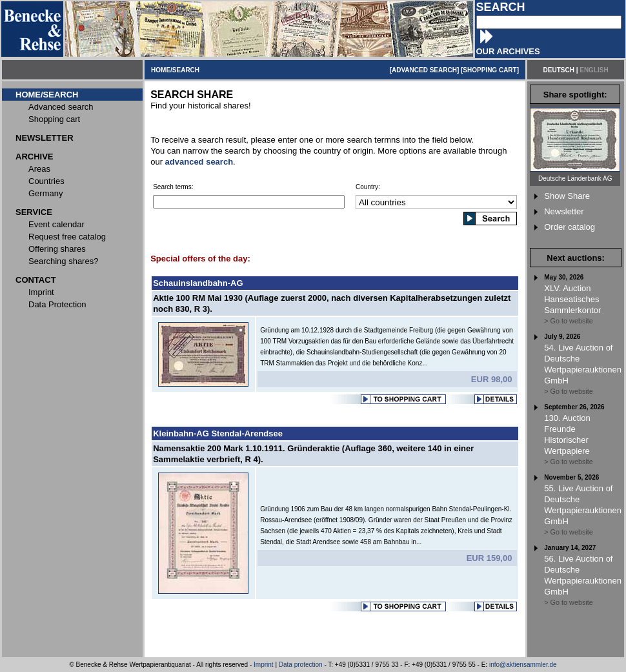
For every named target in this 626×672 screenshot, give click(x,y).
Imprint (264, 665)
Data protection (301, 665)
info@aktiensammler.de (523, 665)
